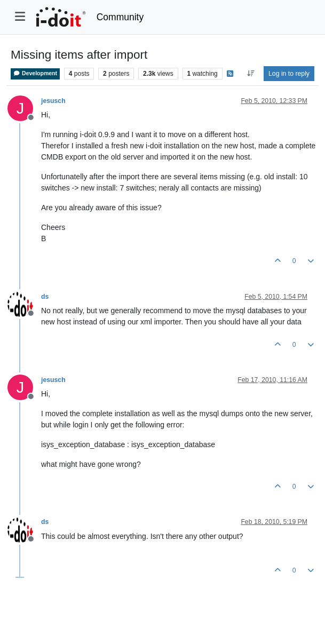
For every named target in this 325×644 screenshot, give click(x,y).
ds (45, 297)
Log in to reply (289, 74)
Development (35, 73)
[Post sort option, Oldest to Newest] (251, 74)
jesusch (53, 101)
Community (120, 17)
